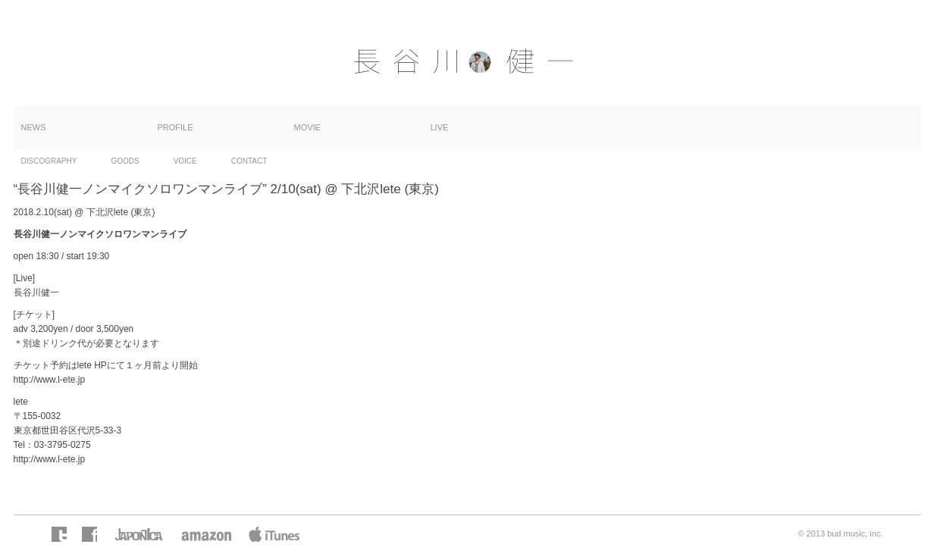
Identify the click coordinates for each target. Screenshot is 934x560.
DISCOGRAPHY (49, 161)
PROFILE (176, 127)
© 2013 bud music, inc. (840, 533)
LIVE (440, 127)
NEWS (34, 127)
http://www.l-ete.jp (50, 380)
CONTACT (249, 161)
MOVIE (307, 127)
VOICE (185, 161)
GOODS (125, 161)
